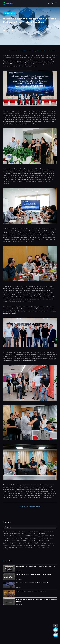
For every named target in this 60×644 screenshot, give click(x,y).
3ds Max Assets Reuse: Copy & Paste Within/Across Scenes (34, 574)
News (5, 51)
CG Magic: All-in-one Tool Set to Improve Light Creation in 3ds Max (36, 566)
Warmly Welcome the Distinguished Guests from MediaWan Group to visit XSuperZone (38, 51)
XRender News (13, 51)
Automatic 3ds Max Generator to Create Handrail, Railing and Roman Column (36, 600)
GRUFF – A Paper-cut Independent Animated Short (31, 591)
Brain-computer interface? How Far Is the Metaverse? (32, 583)
